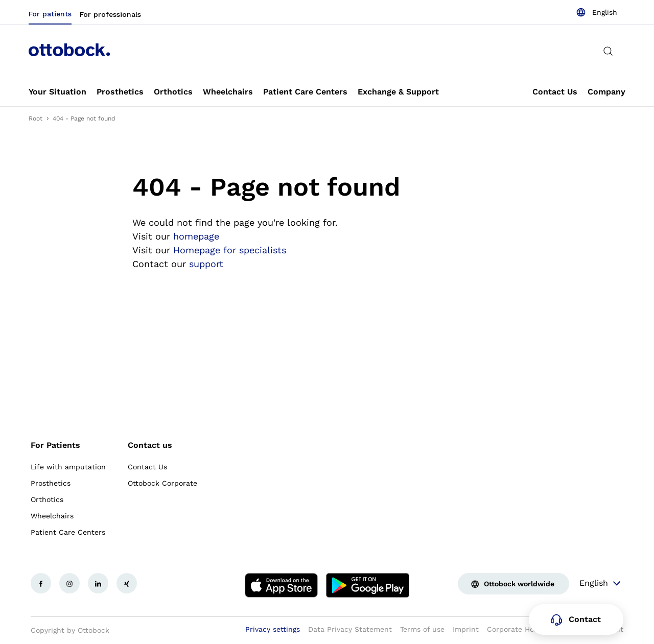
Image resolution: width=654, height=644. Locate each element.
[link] (57, 92)
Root (36, 118)
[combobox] (597, 12)
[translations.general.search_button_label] (608, 51)
